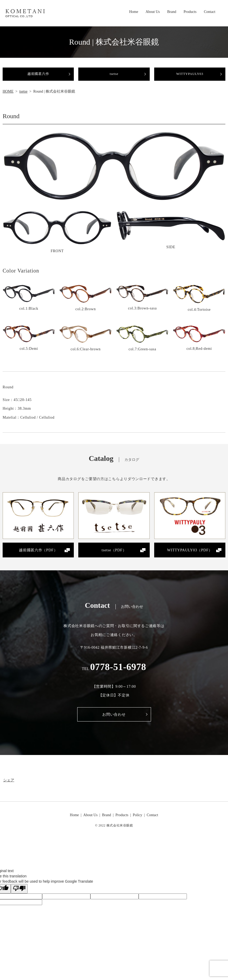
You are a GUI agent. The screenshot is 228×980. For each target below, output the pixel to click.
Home (134, 12)
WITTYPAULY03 (190, 76)
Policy (138, 822)
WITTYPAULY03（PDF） (190, 556)
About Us (153, 12)
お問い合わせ (114, 721)
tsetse (114, 76)
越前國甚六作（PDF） (38, 556)
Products (190, 12)
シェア (9, 787)
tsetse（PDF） (114, 556)
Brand (172, 12)
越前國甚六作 (38, 76)
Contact (210, 12)
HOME (8, 96)
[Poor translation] (19, 896)
